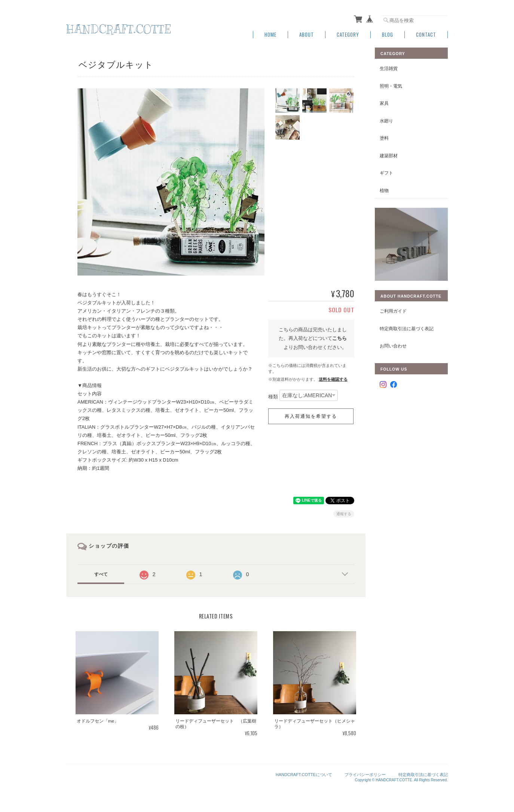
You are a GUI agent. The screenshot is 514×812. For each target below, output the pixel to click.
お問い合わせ (393, 346)
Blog (388, 35)
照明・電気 (391, 86)
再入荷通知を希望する (311, 416)
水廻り (386, 121)
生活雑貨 (389, 68)
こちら (339, 338)
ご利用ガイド (393, 311)
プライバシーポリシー (365, 775)
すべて (101, 574)
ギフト (386, 173)
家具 (384, 103)
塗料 (384, 138)
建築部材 (389, 156)
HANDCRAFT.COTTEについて (304, 775)
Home (270, 35)
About (307, 35)
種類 (273, 397)
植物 (384, 190)
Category (348, 35)
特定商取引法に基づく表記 (407, 329)
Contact (426, 35)
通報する (344, 514)
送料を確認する (333, 379)
